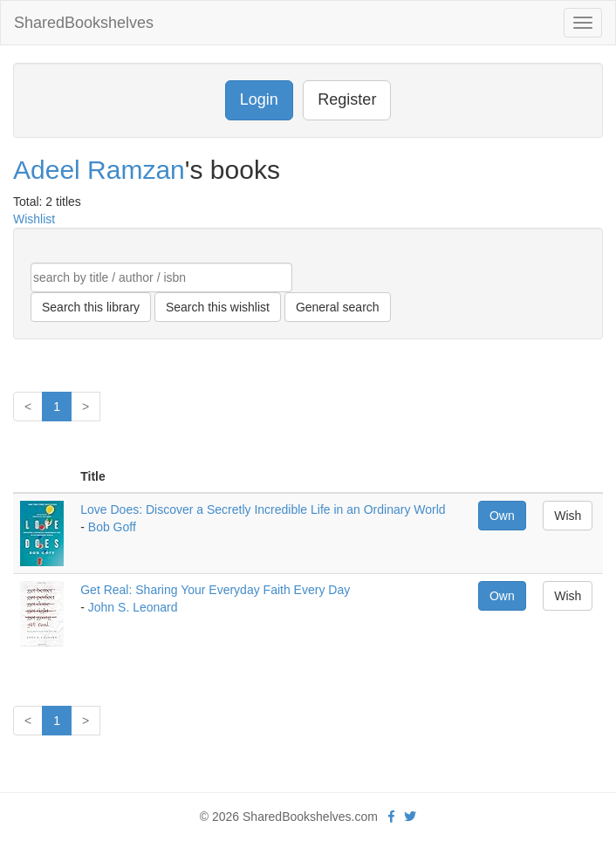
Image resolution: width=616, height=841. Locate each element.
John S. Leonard (133, 607)
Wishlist (34, 219)
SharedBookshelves (84, 23)
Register (347, 99)
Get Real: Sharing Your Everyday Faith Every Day (215, 590)
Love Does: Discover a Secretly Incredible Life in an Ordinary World (263, 509)
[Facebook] (391, 817)
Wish (568, 516)
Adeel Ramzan (99, 170)
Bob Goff (112, 527)
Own (502, 516)
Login (259, 99)
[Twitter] (410, 817)
